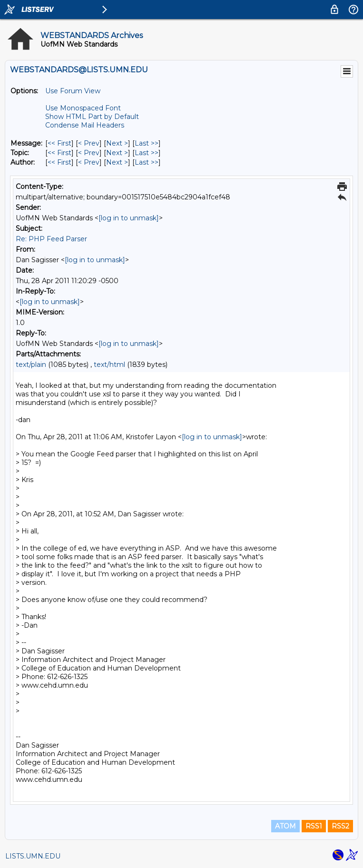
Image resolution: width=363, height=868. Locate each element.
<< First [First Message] (59, 143)
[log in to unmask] (129, 218)
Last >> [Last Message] (147, 143)
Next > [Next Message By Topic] (117, 153)
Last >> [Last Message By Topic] (147, 153)
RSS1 (314, 826)
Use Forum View (73, 91)
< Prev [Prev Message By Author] (89, 162)
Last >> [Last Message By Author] (147, 162)
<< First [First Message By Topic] (59, 153)
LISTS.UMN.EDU (33, 856)
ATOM (285, 826)
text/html (109, 365)
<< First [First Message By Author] (59, 162)
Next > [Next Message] (117, 143)
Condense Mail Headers (85, 125)
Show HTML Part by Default (92, 117)
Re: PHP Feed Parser (51, 239)
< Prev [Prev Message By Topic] (89, 153)
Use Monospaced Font (83, 108)
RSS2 (340, 826)
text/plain (31, 365)
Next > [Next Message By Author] (117, 162)
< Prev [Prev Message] (89, 143)
